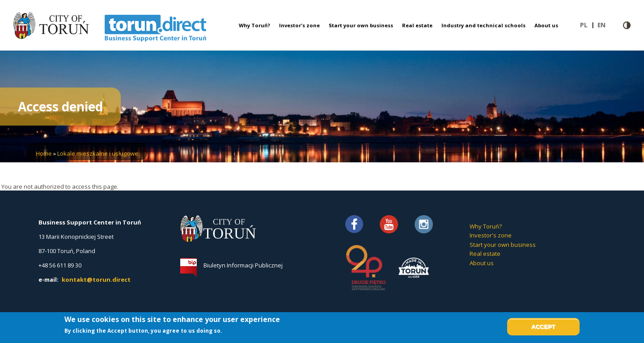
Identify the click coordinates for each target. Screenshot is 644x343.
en (604, 25)
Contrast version (627, 25)
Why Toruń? (254, 25)
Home (44, 153)
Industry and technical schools (483, 25)
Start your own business (361, 25)
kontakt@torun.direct (96, 279)
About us (546, 25)
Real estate (417, 25)
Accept (543, 327)
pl (587, 25)
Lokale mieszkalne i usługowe (98, 153)
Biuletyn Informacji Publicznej (243, 265)
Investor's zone (299, 25)
